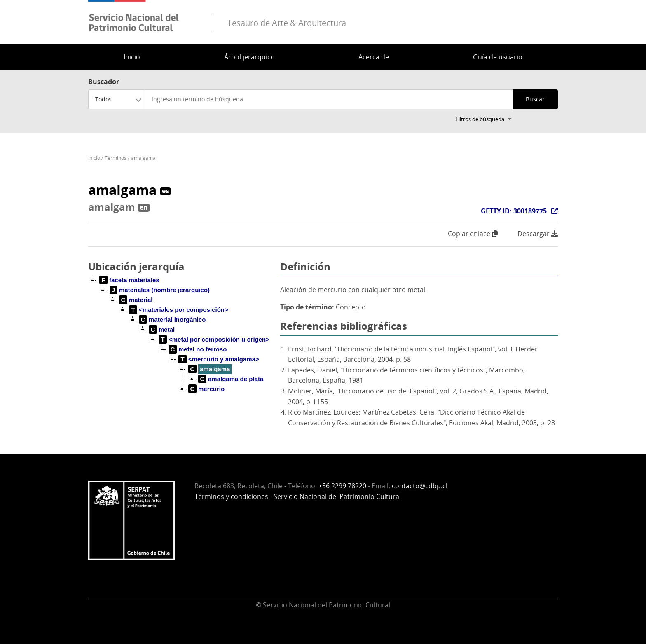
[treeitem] (130, 280)
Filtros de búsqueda (480, 119)
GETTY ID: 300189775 (514, 211)
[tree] (181, 341)
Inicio (132, 57)
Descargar (538, 234)
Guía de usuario (498, 57)
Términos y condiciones (231, 496)
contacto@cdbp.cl (420, 486)
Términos (116, 158)
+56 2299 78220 (342, 486)
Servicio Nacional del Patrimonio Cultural (337, 496)
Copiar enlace (473, 234)
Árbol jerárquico (249, 57)
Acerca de (374, 57)
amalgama (143, 158)
